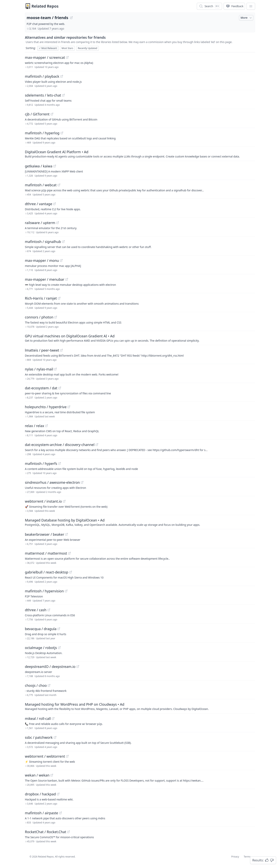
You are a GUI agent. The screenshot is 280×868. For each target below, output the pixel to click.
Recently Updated (87, 48)
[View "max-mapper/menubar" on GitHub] (67, 279)
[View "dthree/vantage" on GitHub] (54, 204)
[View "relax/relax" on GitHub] (46, 426)
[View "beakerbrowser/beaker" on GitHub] (66, 534)
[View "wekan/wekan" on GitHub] (52, 775)
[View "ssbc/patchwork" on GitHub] (55, 737)
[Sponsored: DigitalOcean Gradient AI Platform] (140, 154)
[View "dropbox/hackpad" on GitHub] (58, 794)
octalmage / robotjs (41, 648)
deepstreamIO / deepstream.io (50, 667)
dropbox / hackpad (40, 794)
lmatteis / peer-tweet (42, 350)
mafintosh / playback (42, 76)
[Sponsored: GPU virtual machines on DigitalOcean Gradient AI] (140, 338)
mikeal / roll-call (38, 718)
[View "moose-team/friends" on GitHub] (71, 18)
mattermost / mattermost (46, 553)
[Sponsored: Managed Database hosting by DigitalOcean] (140, 522)
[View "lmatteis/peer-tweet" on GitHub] (61, 350)
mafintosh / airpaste (42, 813)
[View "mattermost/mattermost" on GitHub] (69, 553)
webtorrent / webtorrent (45, 756)
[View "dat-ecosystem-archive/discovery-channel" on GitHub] (97, 445)
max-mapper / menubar (45, 279)
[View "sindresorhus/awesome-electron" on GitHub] (82, 482)
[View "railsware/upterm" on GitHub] (58, 223)
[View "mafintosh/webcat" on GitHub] (59, 185)
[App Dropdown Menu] (251, 6)
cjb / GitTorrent (37, 114)
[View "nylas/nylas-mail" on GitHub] (55, 369)
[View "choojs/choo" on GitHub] (49, 685)
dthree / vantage (38, 204)
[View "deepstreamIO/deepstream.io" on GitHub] (78, 667)
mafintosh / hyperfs (41, 463)
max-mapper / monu (42, 260)
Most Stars (67, 48)
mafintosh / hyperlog (42, 133)
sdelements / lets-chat (43, 95)
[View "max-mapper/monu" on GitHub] (61, 260)
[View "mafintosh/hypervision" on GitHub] (66, 591)
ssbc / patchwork (39, 737)
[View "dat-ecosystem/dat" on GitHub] (60, 388)
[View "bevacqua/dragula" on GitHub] (59, 629)
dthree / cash (36, 610)
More (247, 18)
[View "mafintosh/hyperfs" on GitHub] (59, 463)
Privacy (235, 857)
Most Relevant (48, 48)
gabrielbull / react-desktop (47, 572)
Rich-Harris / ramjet (41, 298)
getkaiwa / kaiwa (39, 166)
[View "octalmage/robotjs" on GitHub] (59, 648)
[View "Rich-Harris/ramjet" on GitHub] (59, 298)
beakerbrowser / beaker (45, 534)
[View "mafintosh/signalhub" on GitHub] (63, 242)
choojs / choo (36, 685)
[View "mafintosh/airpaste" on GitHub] (60, 813)
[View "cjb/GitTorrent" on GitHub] (52, 114)
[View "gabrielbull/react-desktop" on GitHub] (71, 572)
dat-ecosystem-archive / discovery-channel (60, 445)
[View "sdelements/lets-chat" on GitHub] (63, 95)
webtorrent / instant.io (43, 501)
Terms (247, 857)
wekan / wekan (37, 775)
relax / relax (35, 426)
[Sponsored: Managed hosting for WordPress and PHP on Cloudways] (140, 706)
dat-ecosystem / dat (41, 388)
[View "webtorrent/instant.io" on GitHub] (64, 501)
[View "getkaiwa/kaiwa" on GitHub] (55, 166)
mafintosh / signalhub (43, 242)
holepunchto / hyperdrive (46, 407)
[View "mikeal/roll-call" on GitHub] (53, 718)
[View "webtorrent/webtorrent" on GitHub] (67, 756)
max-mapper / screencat (45, 57)
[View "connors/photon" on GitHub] (56, 317)
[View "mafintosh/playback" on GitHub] (62, 76)
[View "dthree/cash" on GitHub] (49, 610)
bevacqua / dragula (41, 629)
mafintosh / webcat (41, 185)
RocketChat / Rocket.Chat (45, 832)
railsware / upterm (40, 223)
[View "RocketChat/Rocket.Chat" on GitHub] (68, 832)
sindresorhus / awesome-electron (52, 482)
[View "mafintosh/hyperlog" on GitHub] (62, 133)
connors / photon (39, 317)
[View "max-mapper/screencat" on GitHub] (67, 57)
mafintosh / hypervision (44, 591)
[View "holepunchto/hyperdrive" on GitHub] (69, 407)
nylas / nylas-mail (39, 369)
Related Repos (45, 6)
